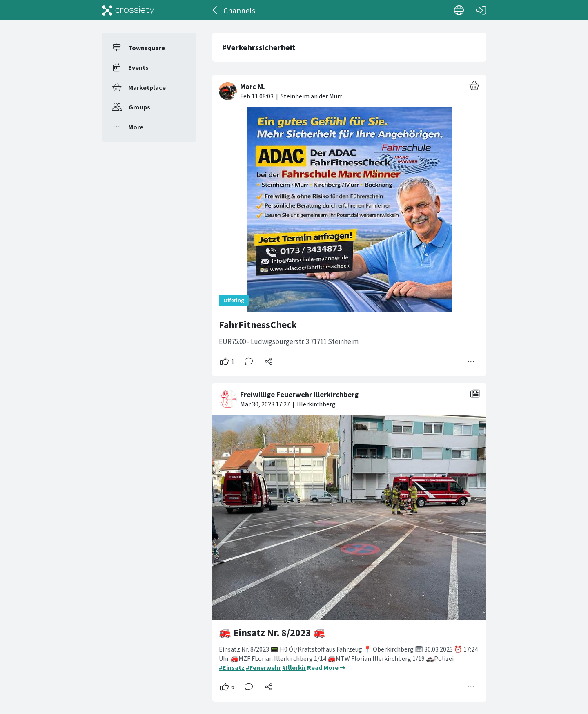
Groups (139, 107)
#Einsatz (232, 667)
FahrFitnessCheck (258, 325)
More (136, 127)
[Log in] (481, 10)
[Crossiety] (128, 10)
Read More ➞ (326, 667)
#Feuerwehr (263, 667)
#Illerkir (294, 667)
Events (138, 67)
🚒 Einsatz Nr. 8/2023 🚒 (272, 633)
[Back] (215, 10)
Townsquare (147, 48)
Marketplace (147, 87)
